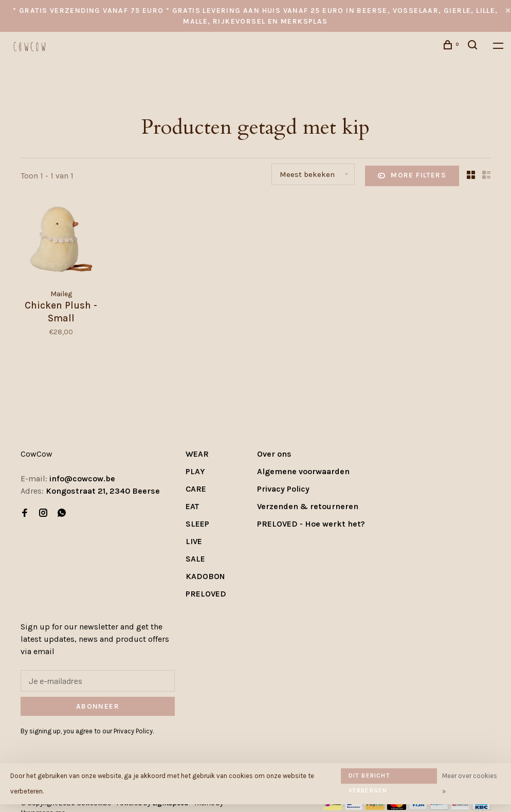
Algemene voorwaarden (303, 471)
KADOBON (205, 576)
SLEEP (197, 524)
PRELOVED (206, 594)
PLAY (195, 471)
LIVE (194, 541)
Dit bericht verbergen (369, 778)
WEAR (197, 454)
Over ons (274, 454)
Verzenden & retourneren (308, 506)
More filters (412, 176)
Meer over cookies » (470, 783)
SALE (195, 559)
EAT (192, 506)
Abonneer (98, 706)
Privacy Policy (283, 489)
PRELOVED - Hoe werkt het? (311, 524)
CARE (196, 489)
